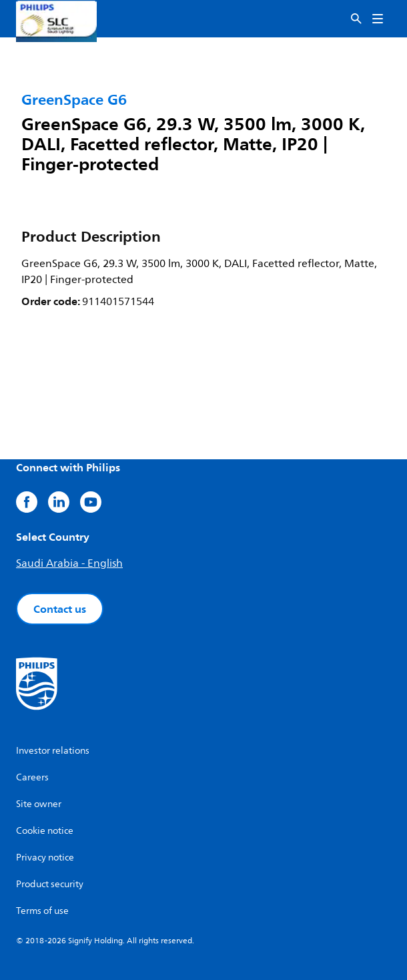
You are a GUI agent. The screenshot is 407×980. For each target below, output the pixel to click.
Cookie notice (45, 831)
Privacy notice (45, 857)
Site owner (39, 804)
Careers (32, 777)
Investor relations (53, 751)
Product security (50, 884)
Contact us (60, 609)
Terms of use (42, 911)
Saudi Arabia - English (69, 563)
